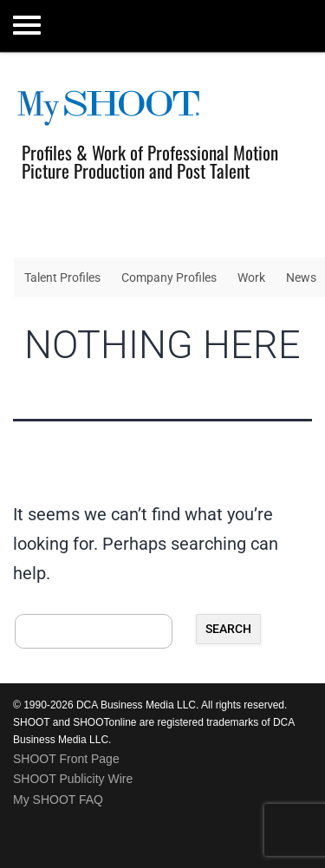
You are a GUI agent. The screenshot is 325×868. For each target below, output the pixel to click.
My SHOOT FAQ (58, 799)
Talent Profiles (62, 277)
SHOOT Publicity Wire (73, 779)
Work (251, 277)
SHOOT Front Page (66, 759)
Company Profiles (169, 277)
